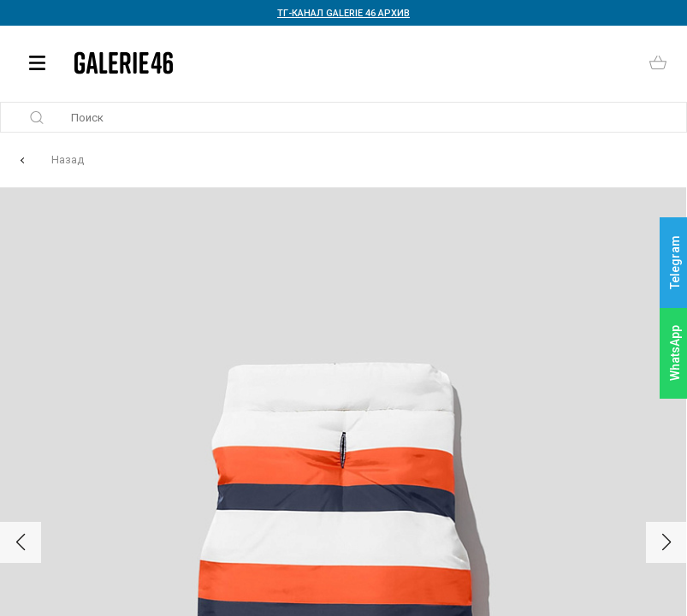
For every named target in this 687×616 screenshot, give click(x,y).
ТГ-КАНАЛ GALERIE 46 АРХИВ (343, 13)
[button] (21, 542)
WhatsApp (675, 353)
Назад (68, 160)
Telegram (675, 263)
